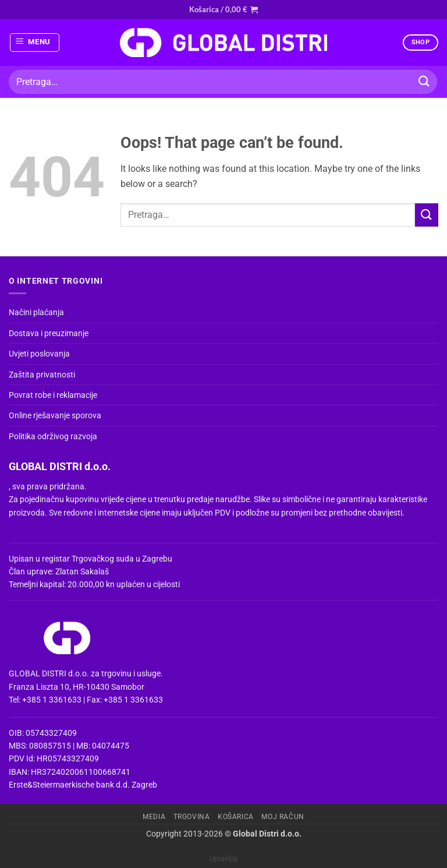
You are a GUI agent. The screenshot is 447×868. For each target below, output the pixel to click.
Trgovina (192, 817)
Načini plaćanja (36, 312)
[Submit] (424, 82)
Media (154, 817)
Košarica (236, 817)
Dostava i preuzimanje (49, 333)
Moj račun (283, 817)
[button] (223, 9)
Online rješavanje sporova (55, 415)
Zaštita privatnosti (42, 375)
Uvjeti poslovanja (39, 354)
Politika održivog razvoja (53, 436)
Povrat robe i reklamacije (53, 395)
